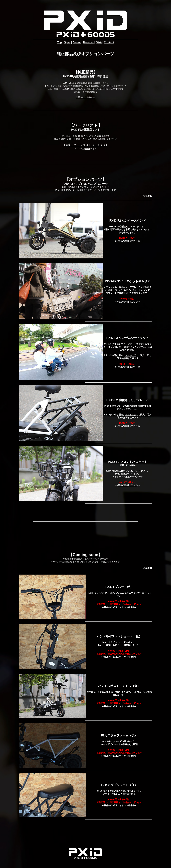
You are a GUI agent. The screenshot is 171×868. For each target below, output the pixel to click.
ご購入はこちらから (86, 97)
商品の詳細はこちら (128, 241)
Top (59, 42)
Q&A (99, 42)
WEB (88, 148)
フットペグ (130, 355)
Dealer (77, 42)
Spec (67, 42)
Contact (109, 42)
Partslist (88, 42)
